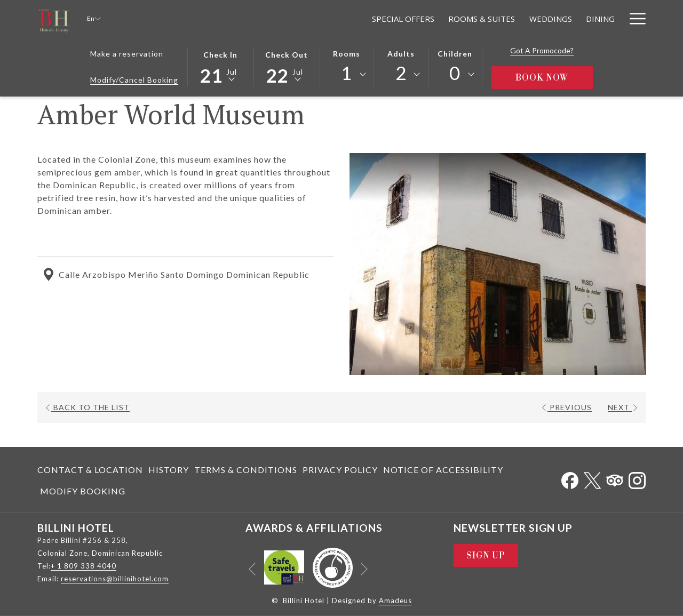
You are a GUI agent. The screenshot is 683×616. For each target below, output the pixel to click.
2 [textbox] (401, 73)
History (169, 470)
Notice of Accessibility (443, 470)
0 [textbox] (455, 73)
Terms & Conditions (246, 470)
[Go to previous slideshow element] (252, 569)
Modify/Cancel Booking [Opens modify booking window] (134, 80)
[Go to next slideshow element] (364, 569)
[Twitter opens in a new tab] (592, 478)
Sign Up (486, 556)
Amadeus (395, 601)
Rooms (347, 54)
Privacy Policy (340, 470)
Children (455, 54)
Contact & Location (90, 470)
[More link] (634, 18)
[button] (220, 66)
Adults (401, 54)
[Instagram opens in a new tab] (637, 478)
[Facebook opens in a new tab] (570, 478)
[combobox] (347, 75)
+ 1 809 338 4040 (84, 566)
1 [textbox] (347, 73)
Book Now (554, 78)
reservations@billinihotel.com (115, 579)
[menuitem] (311, 18)
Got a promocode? (542, 50)
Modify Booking (83, 491)
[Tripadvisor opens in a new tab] (615, 478)
